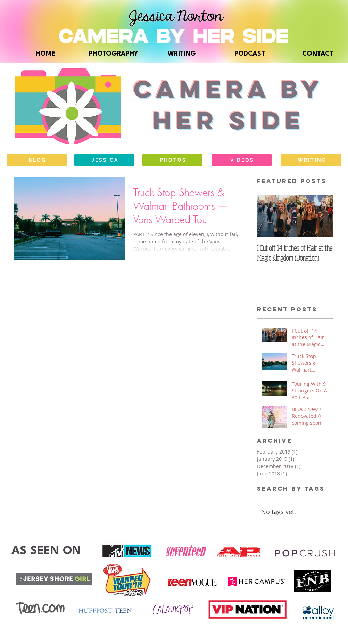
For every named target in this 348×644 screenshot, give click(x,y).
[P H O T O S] (172, 160)
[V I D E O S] (242, 160)
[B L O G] (37, 160)
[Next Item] (322, 216)
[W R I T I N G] (311, 160)
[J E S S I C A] (104, 160)
